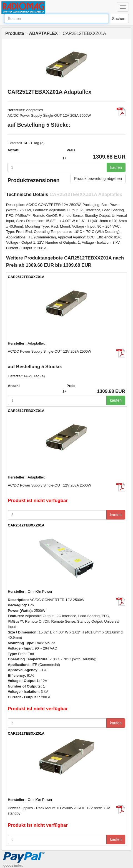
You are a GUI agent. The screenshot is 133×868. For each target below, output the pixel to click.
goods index (13, 865)
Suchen (119, 19)
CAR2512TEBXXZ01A (26, 277)
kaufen (116, 167)
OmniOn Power (40, 591)
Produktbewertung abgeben (98, 179)
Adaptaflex (35, 110)
